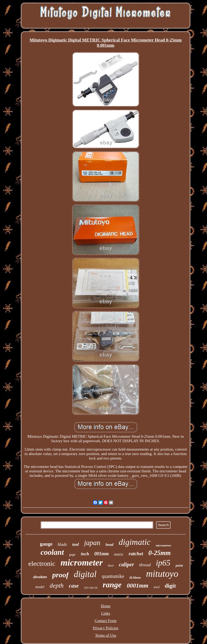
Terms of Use (106, 635)
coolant (52, 552)
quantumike (113, 576)
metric (119, 554)
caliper (126, 564)
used (156, 587)
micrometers (163, 545)
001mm (101, 554)
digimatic (135, 542)
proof (60, 575)
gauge (46, 544)
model (40, 587)
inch (85, 554)
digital (85, 574)
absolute (40, 577)
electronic (42, 564)
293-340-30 (91, 588)
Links (105, 613)
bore (111, 566)
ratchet (136, 554)
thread (145, 565)
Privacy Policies (106, 628)
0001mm (138, 586)
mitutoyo (162, 574)
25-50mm (135, 578)
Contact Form (106, 621)
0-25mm (160, 553)
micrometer (82, 563)
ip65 (163, 563)
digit (170, 586)
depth (56, 585)
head (109, 545)
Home (106, 606)
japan (92, 543)
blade (62, 544)
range (112, 585)
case (74, 586)
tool (76, 544)
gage (72, 554)
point (179, 565)
